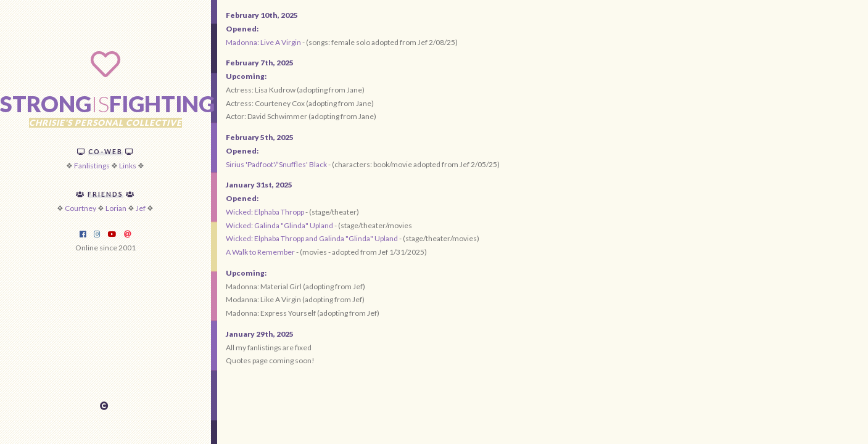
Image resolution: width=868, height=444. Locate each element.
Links (128, 166)
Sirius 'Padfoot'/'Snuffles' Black (277, 164)
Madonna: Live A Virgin (263, 42)
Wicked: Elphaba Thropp (265, 212)
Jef (141, 208)
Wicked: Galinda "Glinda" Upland (279, 225)
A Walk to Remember (260, 252)
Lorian (116, 208)
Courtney (81, 208)
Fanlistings (92, 166)
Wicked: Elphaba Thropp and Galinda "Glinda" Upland (312, 238)
